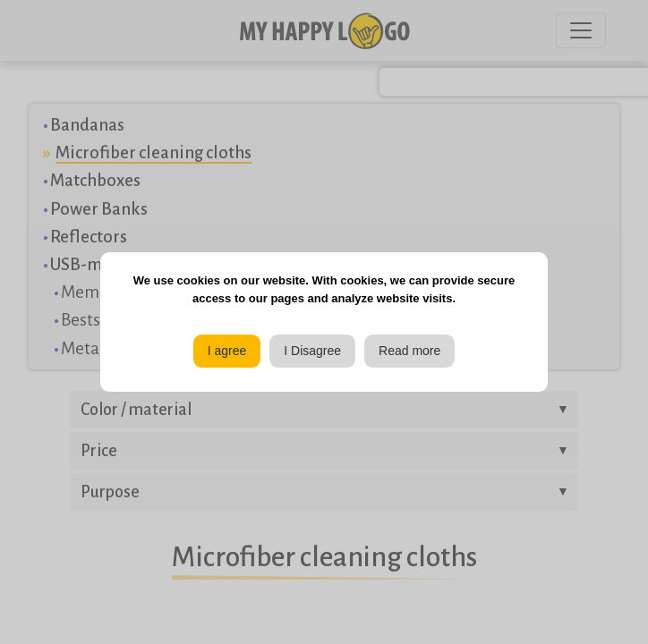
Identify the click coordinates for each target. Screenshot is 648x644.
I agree (227, 351)
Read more (409, 351)
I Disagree (312, 351)
